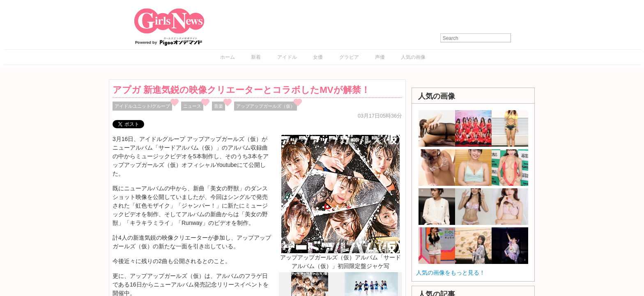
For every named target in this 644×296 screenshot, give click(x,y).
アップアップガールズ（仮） (266, 106)
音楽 (218, 106)
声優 (380, 57)
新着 (256, 57)
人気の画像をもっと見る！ (451, 273)
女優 (318, 57)
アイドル (287, 57)
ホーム (228, 57)
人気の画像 (413, 57)
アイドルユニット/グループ (142, 106)
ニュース (192, 106)
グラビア (349, 57)
